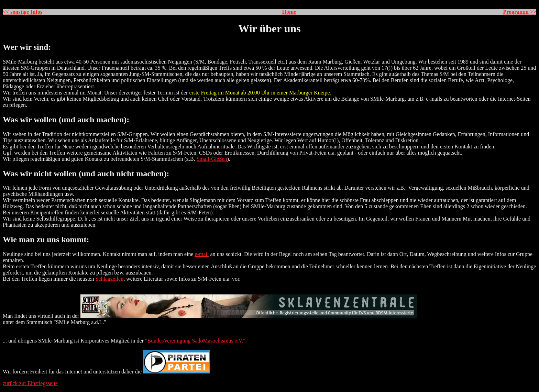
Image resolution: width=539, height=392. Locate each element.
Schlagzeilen (109, 279)
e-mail (202, 254)
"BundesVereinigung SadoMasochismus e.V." (195, 341)
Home (289, 12)
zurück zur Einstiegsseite (30, 383)
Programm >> (520, 12)
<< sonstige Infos (23, 12)
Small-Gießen (212, 159)
